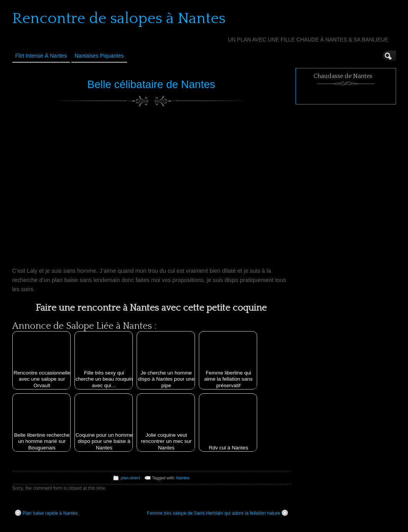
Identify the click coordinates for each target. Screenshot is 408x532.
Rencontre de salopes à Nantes (119, 18)
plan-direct (130, 478)
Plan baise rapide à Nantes (46, 513)
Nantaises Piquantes (99, 56)
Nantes (183, 478)
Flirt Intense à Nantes (41, 56)
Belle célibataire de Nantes (151, 84)
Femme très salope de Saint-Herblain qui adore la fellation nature (217, 513)
